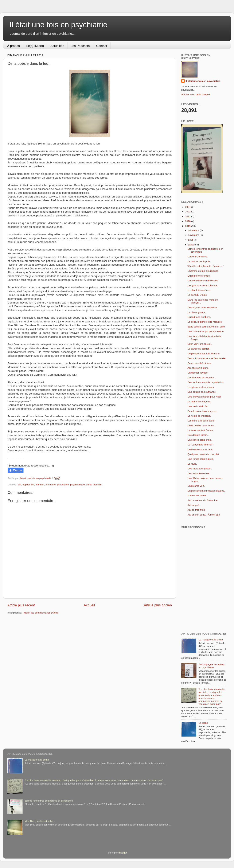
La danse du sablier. (198, 349)
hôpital (26, 484)
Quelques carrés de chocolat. (203, 454)
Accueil (89, 605)
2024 (188, 207)
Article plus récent (21, 605)
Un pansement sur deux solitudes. (206, 491)
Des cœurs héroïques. (200, 363)
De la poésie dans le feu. (201, 425)
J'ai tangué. (194, 505)
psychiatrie (63, 484)
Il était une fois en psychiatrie (58, 25)
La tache (203, 723)
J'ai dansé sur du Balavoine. (203, 500)
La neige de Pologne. (199, 416)
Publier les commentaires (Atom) (41, 613)
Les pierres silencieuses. (201, 387)
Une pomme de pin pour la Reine (206, 331)
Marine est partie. (197, 495)
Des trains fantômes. (199, 473)
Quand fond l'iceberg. (199, 317)
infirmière (51, 484)
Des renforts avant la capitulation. (206, 382)
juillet (191, 244)
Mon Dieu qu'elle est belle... (40, 821)
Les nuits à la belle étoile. (201, 421)
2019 (188, 226)
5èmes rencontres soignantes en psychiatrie (49, 801)
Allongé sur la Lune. (198, 368)
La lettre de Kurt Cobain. (201, 430)
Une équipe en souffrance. (202, 392)
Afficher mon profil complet (196, 94)
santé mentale (94, 484)
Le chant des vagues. (199, 401)
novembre (194, 235)
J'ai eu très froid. (196, 510)
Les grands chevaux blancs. (203, 285)
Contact (102, 46)
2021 (188, 216)
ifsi (33, 484)
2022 (188, 211)
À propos (13, 46)
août (191, 240)
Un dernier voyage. (198, 373)
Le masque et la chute (211, 639)
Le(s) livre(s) (35, 46)
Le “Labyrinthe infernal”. (200, 445)
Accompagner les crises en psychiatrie (212, 666)
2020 (188, 221)
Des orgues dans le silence (202, 307)
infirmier (40, 484)
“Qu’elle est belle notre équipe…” (205, 266)
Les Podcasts (80, 46)
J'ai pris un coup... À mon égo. (204, 515)
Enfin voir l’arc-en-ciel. (200, 344)
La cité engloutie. (197, 312)
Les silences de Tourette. (201, 377)
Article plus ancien (158, 605)
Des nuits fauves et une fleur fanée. (207, 358)
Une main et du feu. (198, 406)
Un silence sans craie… (200, 440)
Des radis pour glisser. (200, 468)
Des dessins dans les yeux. (202, 411)
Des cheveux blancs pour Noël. (204, 397)
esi (19, 484)
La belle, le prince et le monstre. (205, 322)
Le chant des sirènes (199, 290)
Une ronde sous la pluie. (201, 459)
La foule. (192, 464)
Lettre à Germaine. (198, 256)
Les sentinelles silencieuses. (203, 280)
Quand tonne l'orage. (199, 276)
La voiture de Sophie (199, 261)
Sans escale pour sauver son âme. (206, 327)
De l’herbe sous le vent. (200, 449)
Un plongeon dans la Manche (203, 353)
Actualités (57, 46)
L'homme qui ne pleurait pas (203, 271)
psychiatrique (77, 484)
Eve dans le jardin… (198, 435)
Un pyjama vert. (196, 486)
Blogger (123, 853)
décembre (194, 230)
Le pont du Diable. (197, 295)
